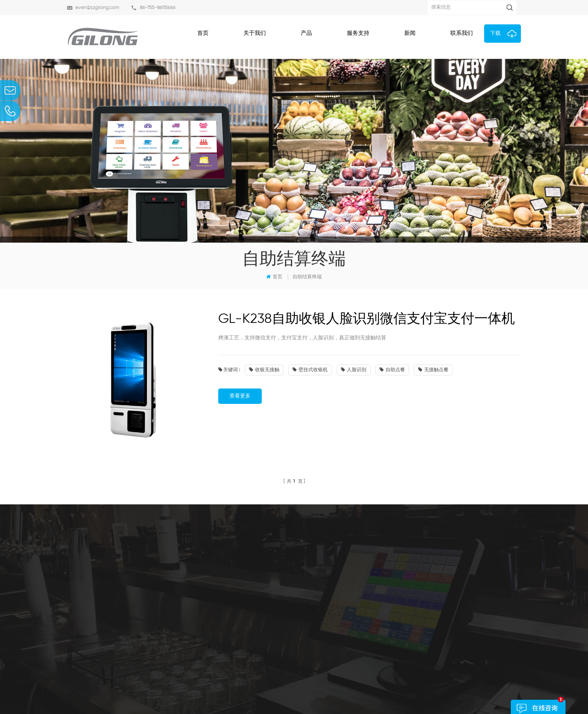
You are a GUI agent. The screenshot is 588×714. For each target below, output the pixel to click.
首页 (203, 33)
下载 (495, 33)
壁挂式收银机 (310, 370)
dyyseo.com (379, 693)
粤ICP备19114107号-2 (295, 693)
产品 (306, 33)
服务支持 (358, 33)
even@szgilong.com (97, 8)
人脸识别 (354, 370)
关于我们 (255, 33)
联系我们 (462, 33)
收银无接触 (264, 370)
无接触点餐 (433, 370)
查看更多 (240, 396)
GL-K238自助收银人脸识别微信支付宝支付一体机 (367, 319)
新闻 (410, 33)
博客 (354, 673)
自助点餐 (392, 370)
